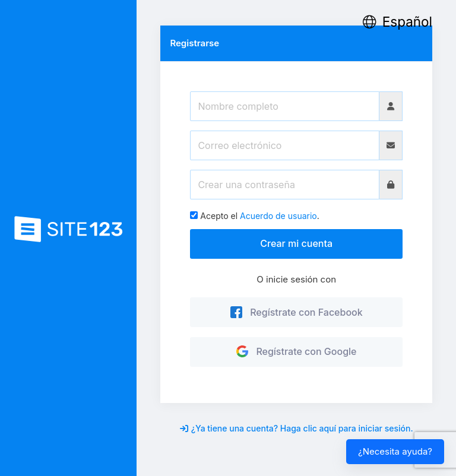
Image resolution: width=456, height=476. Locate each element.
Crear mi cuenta (296, 243)
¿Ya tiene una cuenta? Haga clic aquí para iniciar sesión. (297, 428)
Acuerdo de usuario (278, 216)
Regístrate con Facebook (297, 312)
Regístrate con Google (297, 351)
